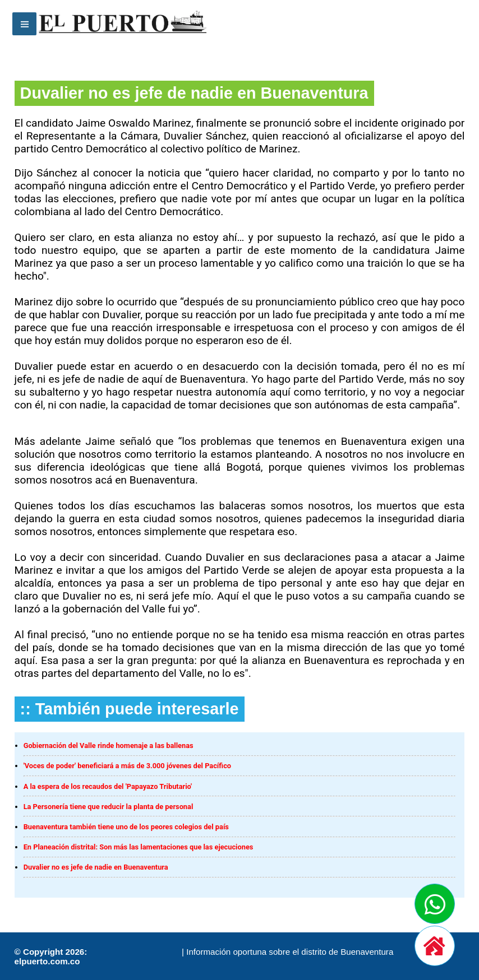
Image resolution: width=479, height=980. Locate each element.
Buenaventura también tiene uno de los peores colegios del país (126, 827)
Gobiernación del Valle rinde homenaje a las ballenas (109, 746)
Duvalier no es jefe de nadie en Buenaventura (96, 867)
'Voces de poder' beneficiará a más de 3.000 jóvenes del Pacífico (127, 766)
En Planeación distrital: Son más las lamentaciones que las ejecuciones (139, 847)
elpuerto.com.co (47, 961)
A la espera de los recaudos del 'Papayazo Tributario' (108, 786)
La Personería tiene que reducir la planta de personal (109, 807)
